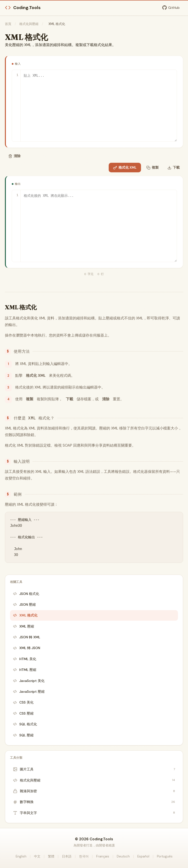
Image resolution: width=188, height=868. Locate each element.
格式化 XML (125, 167)
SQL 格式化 (25, 724)
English (21, 856)
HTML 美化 (25, 659)
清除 (14, 156)
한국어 (84, 856)
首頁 (8, 24)
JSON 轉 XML (27, 637)
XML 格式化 (25, 615)
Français (103, 856)
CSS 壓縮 (23, 713)
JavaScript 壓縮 (29, 692)
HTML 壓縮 (25, 670)
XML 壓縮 (23, 626)
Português (165, 856)
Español (143, 856)
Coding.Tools (23, 8)
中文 (37, 856)
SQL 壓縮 (23, 735)
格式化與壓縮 (29, 24)
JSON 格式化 (26, 594)
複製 (153, 167)
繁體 (51, 856)
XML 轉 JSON (27, 648)
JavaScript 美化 (29, 681)
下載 (174, 167)
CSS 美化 (23, 702)
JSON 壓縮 (24, 604)
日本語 (67, 856)
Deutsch (123, 856)
